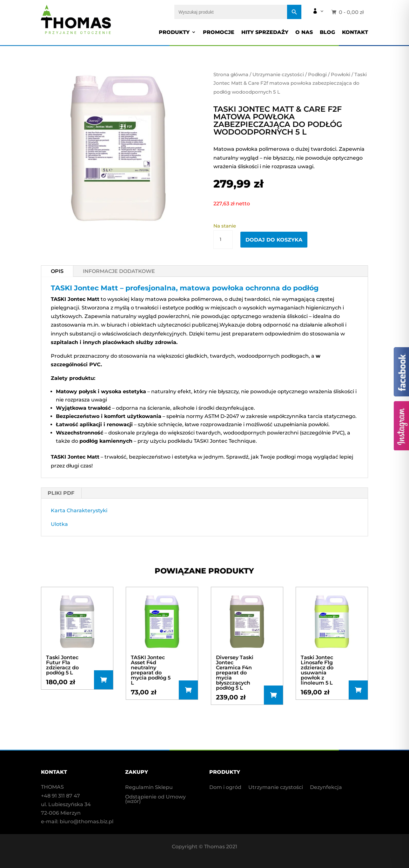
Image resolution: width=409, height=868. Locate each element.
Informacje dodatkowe (119, 271)
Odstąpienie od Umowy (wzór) (155, 799)
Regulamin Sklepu (149, 788)
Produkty (174, 32)
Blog (327, 32)
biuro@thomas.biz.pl (87, 822)
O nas (304, 32)
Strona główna (231, 75)
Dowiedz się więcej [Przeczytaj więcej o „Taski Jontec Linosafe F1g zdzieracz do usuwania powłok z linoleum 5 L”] (358, 690)
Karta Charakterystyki (79, 510)
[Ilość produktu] (223, 240)
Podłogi (317, 75)
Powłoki (341, 75)
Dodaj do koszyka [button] (104, 680)
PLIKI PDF (61, 493)
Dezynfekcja (326, 788)
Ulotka (59, 524)
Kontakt (355, 32)
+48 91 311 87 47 (60, 796)
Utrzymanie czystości (278, 75)
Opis (57, 271)
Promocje (219, 32)
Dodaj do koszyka (274, 240)
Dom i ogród (225, 788)
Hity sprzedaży (265, 32)
